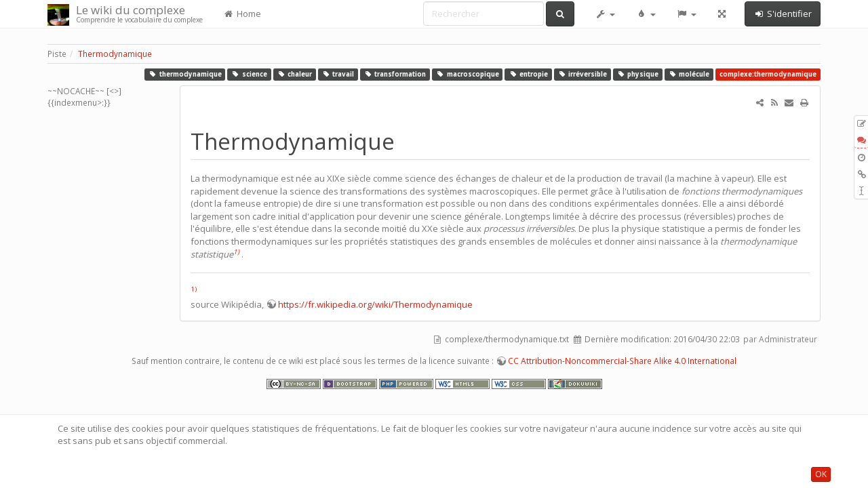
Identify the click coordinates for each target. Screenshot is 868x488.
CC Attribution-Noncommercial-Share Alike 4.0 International (622, 361)
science (249, 74)
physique (638, 74)
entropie (528, 74)
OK (821, 474)
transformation (395, 74)
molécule (689, 74)
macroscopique (468, 74)
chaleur (294, 74)
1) (236, 252)
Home (242, 14)
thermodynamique (185, 74)
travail (338, 74)
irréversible (583, 74)
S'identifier (783, 14)
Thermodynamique (115, 54)
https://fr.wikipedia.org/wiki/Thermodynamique (375, 304)
